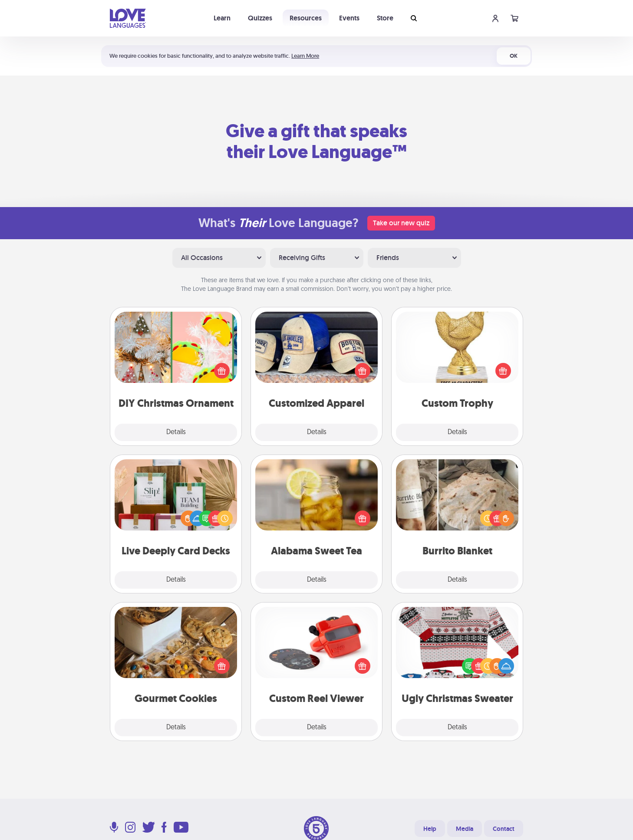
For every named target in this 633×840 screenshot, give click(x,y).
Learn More (305, 56)
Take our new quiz (401, 223)
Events (349, 18)
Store (385, 18)
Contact (504, 829)
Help (430, 829)
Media (465, 829)
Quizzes (260, 18)
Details (176, 432)
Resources (306, 18)
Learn (222, 18)
